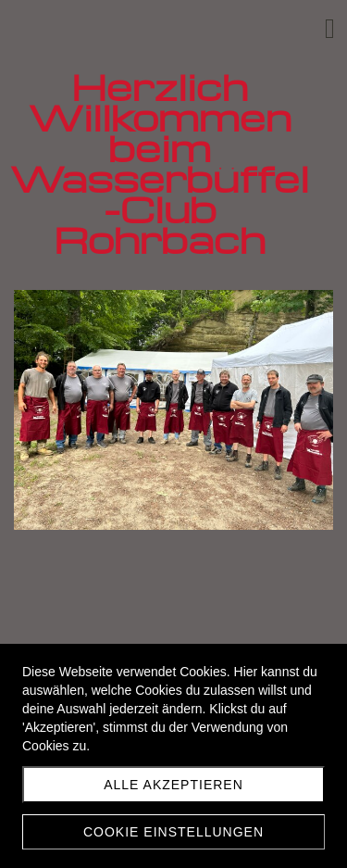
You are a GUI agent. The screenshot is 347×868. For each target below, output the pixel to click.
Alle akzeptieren (173, 785)
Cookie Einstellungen (173, 832)
